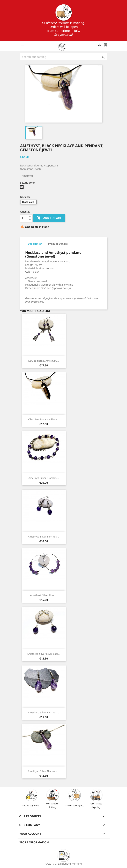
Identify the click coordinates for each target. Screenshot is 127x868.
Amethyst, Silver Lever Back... (44, 654)
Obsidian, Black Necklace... (44, 419)
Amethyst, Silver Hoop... (44, 595)
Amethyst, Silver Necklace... (44, 771)
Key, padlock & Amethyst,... (44, 361)
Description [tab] (35, 244)
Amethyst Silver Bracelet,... (44, 478)
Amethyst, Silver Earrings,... (44, 537)
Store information (34, 842)
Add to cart (49, 218)
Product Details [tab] (58, 244)
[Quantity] (24, 218)
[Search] (64, 57)
